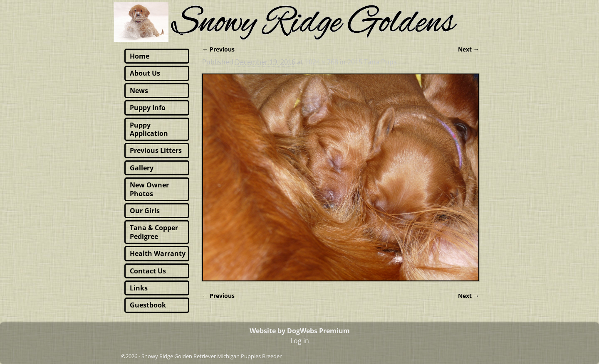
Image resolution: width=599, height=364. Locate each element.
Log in (300, 341)
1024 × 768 (322, 62)
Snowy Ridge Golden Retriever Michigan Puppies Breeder (212, 356)
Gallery (142, 168)
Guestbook (148, 305)
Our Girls (145, 211)
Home (140, 56)
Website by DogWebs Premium (300, 331)
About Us (145, 73)
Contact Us (148, 271)
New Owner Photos (149, 189)
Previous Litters (156, 150)
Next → (469, 49)
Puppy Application (149, 129)
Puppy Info (148, 108)
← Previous (218, 49)
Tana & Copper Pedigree (154, 232)
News (139, 91)
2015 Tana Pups (372, 62)
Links (139, 288)
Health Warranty (158, 253)
